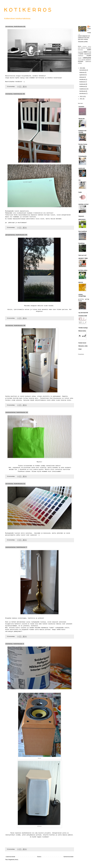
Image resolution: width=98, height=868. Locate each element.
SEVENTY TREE (83, 258)
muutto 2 (80, 58)
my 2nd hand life (83, 313)
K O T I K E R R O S (28, 10)
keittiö (89, 50)
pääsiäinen (88, 60)
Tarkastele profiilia (83, 42)
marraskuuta (83, 70)
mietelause (81, 56)
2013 (81, 68)
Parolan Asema (83, 144)
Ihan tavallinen (83, 231)
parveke (83, 60)
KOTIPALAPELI (83, 270)
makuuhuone (88, 54)
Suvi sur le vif (82, 255)
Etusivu (39, 857)
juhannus (83, 48)
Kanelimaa (81, 243)
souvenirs (81, 107)
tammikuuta (83, 94)
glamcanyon (82, 219)
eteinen (89, 46)
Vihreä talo (82, 119)
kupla (80, 192)
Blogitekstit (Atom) (13, 860)
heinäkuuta (82, 79)
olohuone (87, 58)
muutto (89, 56)
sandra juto (82, 168)
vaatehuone (88, 61)
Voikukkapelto (82, 156)
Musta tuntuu (82, 331)
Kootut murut (82, 343)
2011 (81, 99)
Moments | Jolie (83, 346)
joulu (79, 48)
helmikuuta (82, 91)
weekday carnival (83, 204)
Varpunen (81, 216)
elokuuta (82, 77)
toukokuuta (82, 84)
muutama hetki (83, 316)
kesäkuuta (82, 82)
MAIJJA (81, 282)
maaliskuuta (83, 89)
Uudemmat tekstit (10, 857)
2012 (81, 97)
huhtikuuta (82, 86)
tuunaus (81, 61)
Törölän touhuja (83, 328)
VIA (79, 180)
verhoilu (80, 63)
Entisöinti (85, 46)
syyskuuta (82, 75)
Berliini (80, 46)
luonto (81, 54)
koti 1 (86, 52)
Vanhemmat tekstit (68, 857)
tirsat (80, 349)
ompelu (80, 60)
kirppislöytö (81, 52)
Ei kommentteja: (11, 86)
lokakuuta (82, 72)
